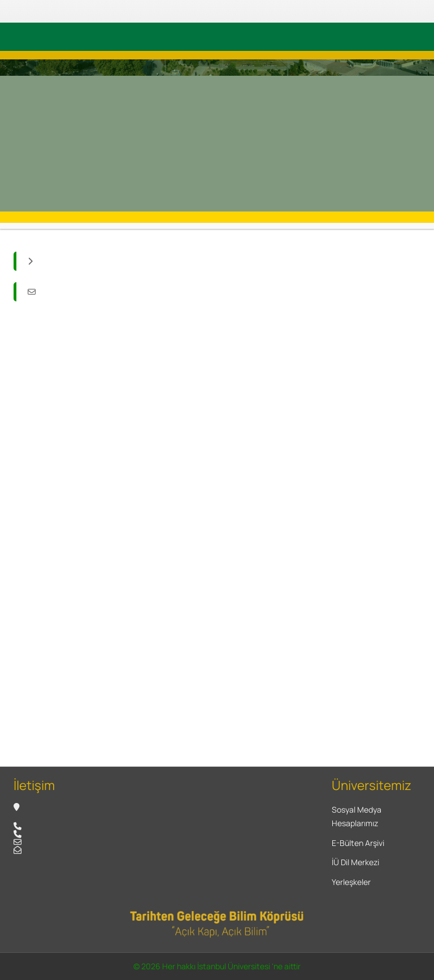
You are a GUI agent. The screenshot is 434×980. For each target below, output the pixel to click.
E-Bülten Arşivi (358, 843)
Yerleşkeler (351, 882)
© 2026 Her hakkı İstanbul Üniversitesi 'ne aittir (217, 966)
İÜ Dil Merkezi (355, 862)
